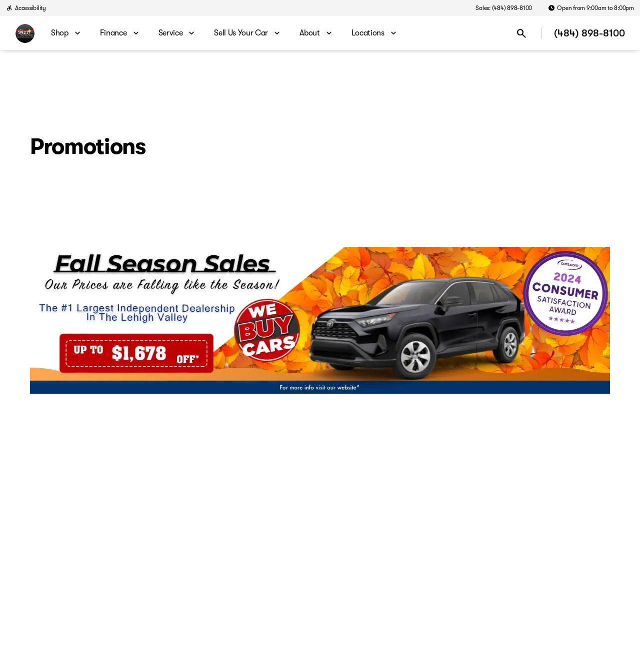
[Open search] (521, 33)
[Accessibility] (26, 8)
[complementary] (610, 642)
